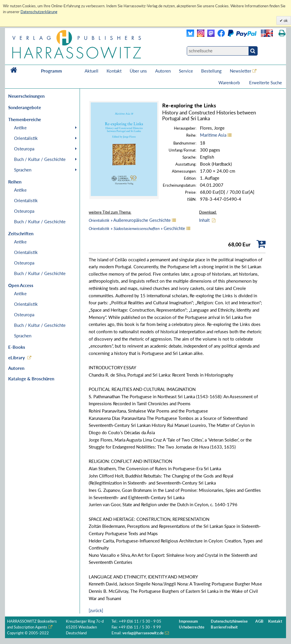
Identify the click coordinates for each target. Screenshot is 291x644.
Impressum (188, 621)
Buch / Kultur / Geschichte (40, 159)
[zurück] (96, 610)
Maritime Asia (213, 135)
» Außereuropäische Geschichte (130, 220)
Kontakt (114, 71)
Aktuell (91, 71)
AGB (259, 621)
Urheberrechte (192, 627)
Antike (20, 128)
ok (285, 20)
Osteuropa (24, 149)
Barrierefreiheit (224, 627)
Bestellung (211, 71)
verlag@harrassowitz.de (143, 633)
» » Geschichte (137, 228)
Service (186, 71)
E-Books (17, 347)
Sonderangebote (25, 107)
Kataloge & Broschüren (31, 379)
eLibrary (17, 358)
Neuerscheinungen (26, 96)
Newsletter (240, 71)
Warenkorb (230, 83)
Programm (52, 71)
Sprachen (23, 170)
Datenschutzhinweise (229, 621)
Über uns (138, 71)
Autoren (163, 71)
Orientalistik (26, 138)
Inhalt (204, 220)
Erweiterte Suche (266, 83)
